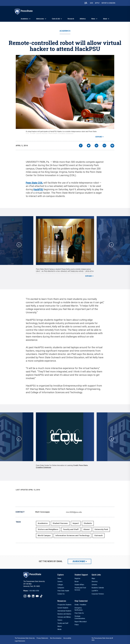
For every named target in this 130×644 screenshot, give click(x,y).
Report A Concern (108, 3)
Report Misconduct (81, 622)
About (105, 19)
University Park (101, 529)
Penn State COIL (34, 183)
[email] (104, 146)
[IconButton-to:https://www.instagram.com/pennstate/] (25, 596)
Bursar (77, 581)
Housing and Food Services (80, 589)
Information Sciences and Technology (72, 535)
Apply (97, 3)
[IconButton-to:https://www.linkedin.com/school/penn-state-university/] (33, 596)
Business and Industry (64, 614)
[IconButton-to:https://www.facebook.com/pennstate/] (29, 596)
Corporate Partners (98, 594)
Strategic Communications (80, 617)
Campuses (61, 588)
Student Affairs (79, 585)
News (93, 19)
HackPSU (38, 189)
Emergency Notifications (79, 609)
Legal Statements (20, 641)
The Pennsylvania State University (25, 638)
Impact (76, 523)
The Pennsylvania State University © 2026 (102, 639)
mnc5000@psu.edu (74, 512)
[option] (65, 247)
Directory (95, 581)
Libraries (94, 585)
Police (77, 625)
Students (88, 523)
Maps (93, 578)
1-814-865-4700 (34, 591)
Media (59, 629)
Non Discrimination (56, 638)
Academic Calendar (98, 588)
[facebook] (81, 146)
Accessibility (67, 638)
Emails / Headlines (80, 605)
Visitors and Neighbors (48, 529)
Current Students (63, 608)
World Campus (44, 535)
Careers (60, 581)
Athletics (83, 19)
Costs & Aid (56, 19)
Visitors (60, 620)
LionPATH (95, 591)
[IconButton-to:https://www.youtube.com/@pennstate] (37, 596)
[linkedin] (96, 146)
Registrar (77, 578)
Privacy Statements (42, 638)
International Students (64, 611)
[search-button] (86, 3)
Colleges (60, 585)
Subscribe (79, 561)
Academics (25, 19)
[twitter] (89, 146)
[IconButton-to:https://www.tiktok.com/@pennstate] (41, 596)
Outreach (98, 535)
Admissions (40, 19)
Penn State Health (63, 591)
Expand (99, 137)
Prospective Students (64, 605)
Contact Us (61, 594)
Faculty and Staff (71, 529)
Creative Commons (66, 134)
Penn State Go (79, 613)
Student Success (60, 523)
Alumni (87, 529)
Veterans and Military (64, 617)
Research (71, 19)
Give (92, 3)
